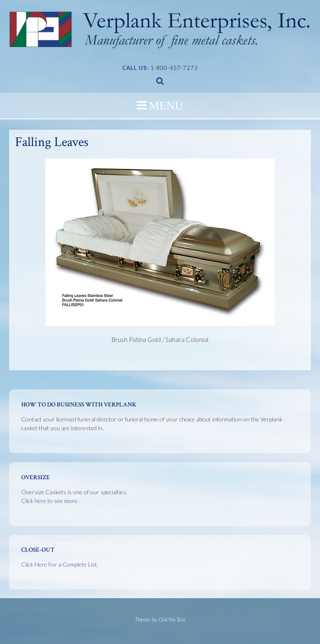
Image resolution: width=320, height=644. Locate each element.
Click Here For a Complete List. (60, 564)
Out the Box (172, 619)
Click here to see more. (50, 501)
